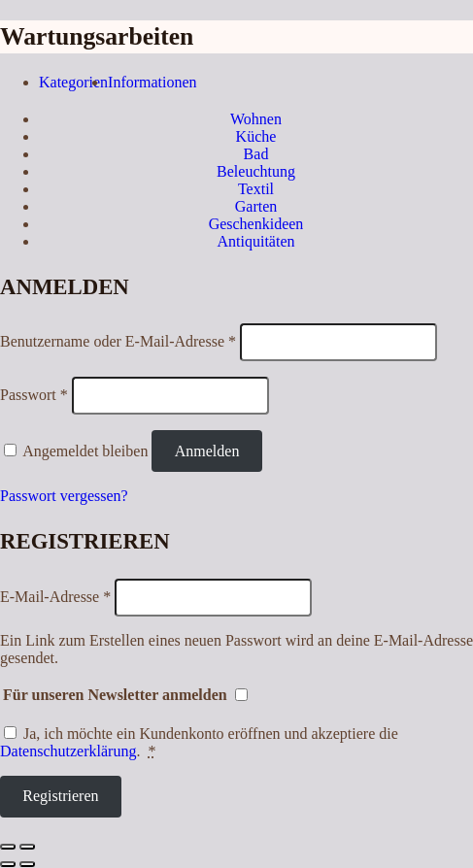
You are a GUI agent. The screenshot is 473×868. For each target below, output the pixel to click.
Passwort (34, 395)
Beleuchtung (256, 171)
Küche (256, 136)
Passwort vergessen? (64, 496)
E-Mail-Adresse (55, 597)
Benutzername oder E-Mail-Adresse (118, 341)
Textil (256, 189)
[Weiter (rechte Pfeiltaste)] (27, 864)
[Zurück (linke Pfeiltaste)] (8, 864)
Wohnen (256, 119)
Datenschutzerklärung (68, 751)
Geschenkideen (256, 224)
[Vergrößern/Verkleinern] (27, 847)
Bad (256, 154)
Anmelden (207, 451)
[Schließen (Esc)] (8, 847)
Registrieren (60, 796)
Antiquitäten (256, 241)
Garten (256, 206)
